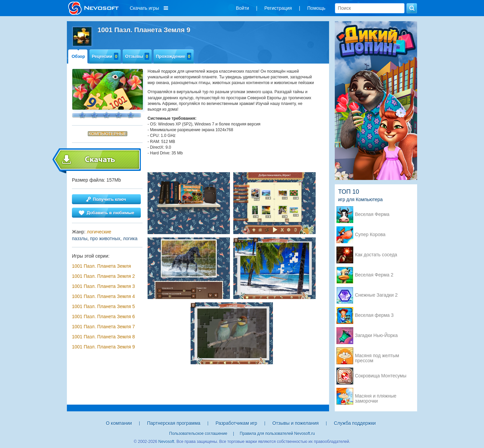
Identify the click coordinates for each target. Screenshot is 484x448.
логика (130, 238)
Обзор (78, 56)
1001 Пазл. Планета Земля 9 (103, 347)
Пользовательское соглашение (198, 434)
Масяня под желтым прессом (377, 356)
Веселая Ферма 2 (374, 275)
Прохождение (174, 56)
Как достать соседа (376, 255)
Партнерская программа (174, 423)
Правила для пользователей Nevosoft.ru (277, 434)
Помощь (316, 8)
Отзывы (137, 56)
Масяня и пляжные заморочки (376, 397)
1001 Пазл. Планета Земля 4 (103, 296)
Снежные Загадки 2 (376, 295)
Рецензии (105, 56)
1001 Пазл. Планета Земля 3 (103, 286)
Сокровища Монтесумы (381, 376)
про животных (105, 238)
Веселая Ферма (372, 214)
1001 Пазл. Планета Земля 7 (103, 327)
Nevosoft (166, 442)
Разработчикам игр (236, 423)
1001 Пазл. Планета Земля (102, 266)
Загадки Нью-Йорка (376, 335)
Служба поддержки (355, 423)
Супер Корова (370, 235)
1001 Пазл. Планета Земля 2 (103, 276)
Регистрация (278, 8)
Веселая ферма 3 (374, 315)
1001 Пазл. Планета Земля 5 (103, 306)
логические (99, 232)
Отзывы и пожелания (295, 423)
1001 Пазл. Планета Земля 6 (103, 316)
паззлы (80, 238)
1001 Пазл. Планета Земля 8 (103, 337)
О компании (119, 423)
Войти (243, 8)
